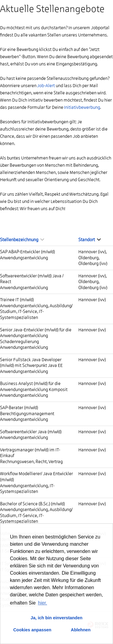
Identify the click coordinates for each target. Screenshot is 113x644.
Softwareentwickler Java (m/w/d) (31, 432)
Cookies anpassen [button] (32, 630)
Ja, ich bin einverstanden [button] (57, 618)
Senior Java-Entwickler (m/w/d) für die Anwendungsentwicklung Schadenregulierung (36, 336)
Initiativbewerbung (82, 107)
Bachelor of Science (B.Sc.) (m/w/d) (32, 504)
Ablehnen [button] (81, 630)
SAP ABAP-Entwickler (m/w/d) (27, 252)
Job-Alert (46, 86)
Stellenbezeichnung (22, 240)
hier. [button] (42, 603)
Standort (89, 240)
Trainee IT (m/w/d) (17, 300)
